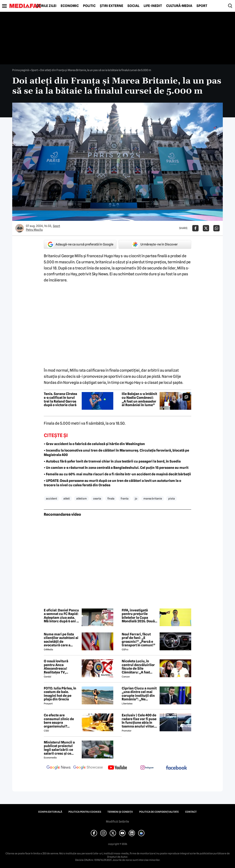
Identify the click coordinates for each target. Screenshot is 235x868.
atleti (67, 498)
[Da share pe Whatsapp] (216, 228)
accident (51, 498)
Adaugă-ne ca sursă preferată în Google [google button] (80, 244)
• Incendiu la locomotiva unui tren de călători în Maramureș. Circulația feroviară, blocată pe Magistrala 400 (116, 453)
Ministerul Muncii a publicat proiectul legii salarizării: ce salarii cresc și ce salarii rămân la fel (59, 748)
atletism (81, 498)
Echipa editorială (50, 812)
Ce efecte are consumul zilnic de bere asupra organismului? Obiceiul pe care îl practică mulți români (61, 721)
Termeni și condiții (120, 812)
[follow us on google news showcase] (88, 768)
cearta (97, 498)
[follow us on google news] (59, 768)
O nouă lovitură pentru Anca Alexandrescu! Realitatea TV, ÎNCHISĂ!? (56, 667)
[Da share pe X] (206, 228)
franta (125, 498)
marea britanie (153, 498)
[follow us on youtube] (117, 768)
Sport (202, 6)
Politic (89, 6)
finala (111, 498)
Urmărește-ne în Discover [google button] (155, 244)
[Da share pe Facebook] (195, 228)
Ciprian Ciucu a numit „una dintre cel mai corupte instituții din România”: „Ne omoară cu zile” (139, 694)
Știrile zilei (46, 6)
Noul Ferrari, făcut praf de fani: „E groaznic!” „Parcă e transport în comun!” (138, 640)
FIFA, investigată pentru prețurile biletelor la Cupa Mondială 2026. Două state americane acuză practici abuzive (138, 616)
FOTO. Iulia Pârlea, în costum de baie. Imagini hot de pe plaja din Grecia (60, 694)
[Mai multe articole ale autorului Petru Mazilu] (20, 228)
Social (133, 6)
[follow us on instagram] (147, 768)
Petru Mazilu (34, 230)
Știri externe (111, 6)
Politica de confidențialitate (159, 812)
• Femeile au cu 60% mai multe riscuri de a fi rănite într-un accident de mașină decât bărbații (117, 474)
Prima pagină (21, 70)
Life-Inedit (153, 6)
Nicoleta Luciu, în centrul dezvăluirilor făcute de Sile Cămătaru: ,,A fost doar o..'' (138, 667)
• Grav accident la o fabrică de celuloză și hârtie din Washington (94, 444)
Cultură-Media (179, 6)
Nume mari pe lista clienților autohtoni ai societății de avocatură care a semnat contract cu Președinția (61, 640)
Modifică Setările (117, 822)
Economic (70, 6)
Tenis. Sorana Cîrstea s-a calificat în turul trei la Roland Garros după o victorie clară (60, 399)
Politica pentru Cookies (85, 812)
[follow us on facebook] (176, 768)
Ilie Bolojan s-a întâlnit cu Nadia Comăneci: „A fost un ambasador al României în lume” (139, 399)
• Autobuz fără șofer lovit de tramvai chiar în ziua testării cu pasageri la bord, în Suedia (112, 461)
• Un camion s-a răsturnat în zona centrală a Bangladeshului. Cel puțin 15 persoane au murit (116, 468)
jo (136, 498)
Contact (191, 812)
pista (172, 498)
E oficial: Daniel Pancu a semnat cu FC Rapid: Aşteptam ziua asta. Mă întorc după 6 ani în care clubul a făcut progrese (62, 616)
